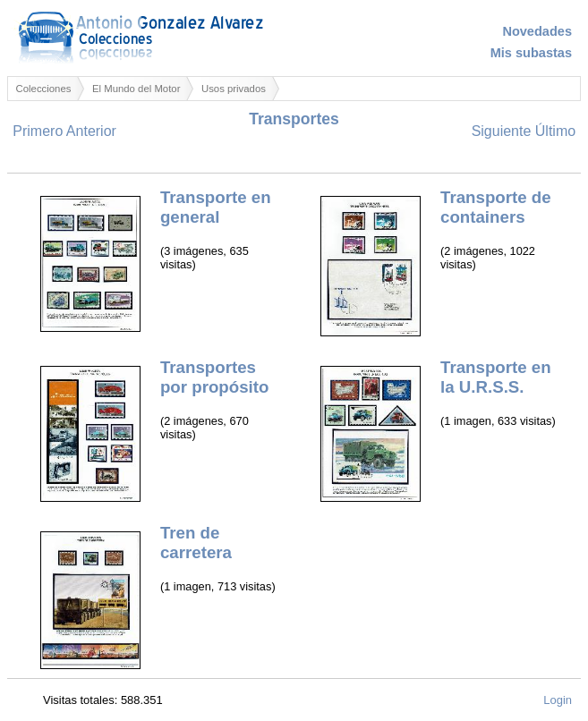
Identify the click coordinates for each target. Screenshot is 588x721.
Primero (38, 131)
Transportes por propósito (215, 377)
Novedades (537, 31)
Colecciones (44, 89)
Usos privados (234, 89)
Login (558, 700)
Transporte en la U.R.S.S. (496, 377)
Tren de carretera (196, 543)
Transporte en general (216, 207)
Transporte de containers (496, 207)
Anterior (91, 131)
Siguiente (502, 131)
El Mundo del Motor (136, 89)
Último (555, 131)
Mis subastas (531, 53)
